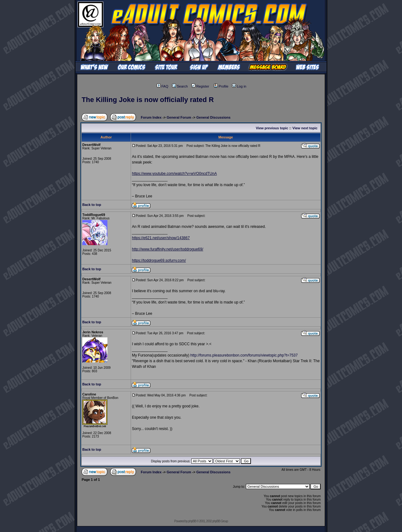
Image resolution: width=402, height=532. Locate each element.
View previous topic (272, 128)
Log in (239, 86)
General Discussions (213, 117)
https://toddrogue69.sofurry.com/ (159, 261)
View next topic (305, 128)
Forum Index (151, 117)
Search (180, 86)
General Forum (179, 117)
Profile (221, 86)
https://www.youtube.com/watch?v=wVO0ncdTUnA (174, 174)
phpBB (192, 521)
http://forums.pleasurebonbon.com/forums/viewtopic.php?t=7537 (244, 355)
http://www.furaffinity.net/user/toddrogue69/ (168, 249)
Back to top (92, 205)
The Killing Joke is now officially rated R (148, 100)
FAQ (163, 86)
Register (200, 86)
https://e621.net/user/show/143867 (161, 238)
